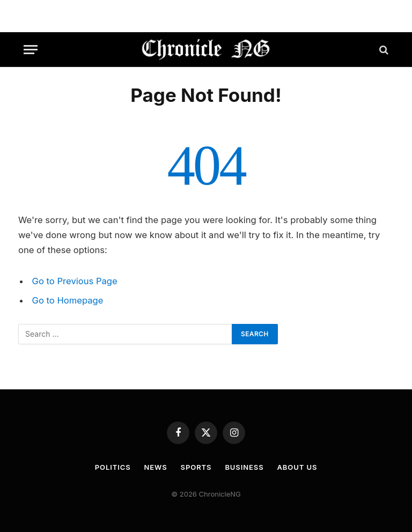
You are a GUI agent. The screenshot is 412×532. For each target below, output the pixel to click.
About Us (297, 467)
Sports (196, 467)
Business (244, 467)
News (156, 467)
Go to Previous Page (75, 281)
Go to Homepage (68, 300)
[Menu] (31, 50)
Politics (113, 467)
